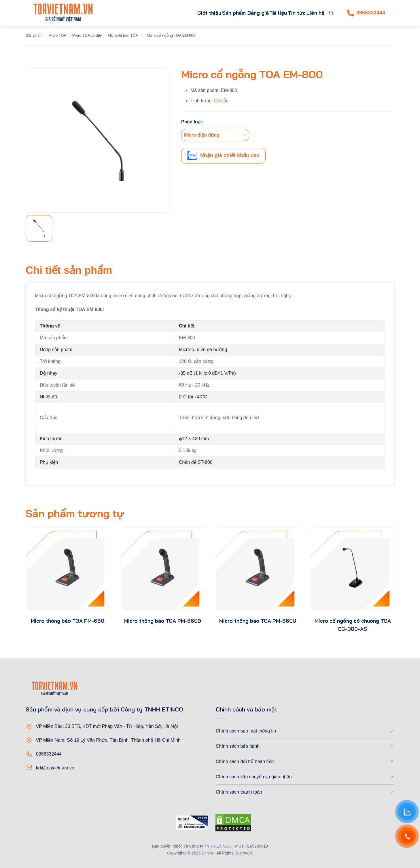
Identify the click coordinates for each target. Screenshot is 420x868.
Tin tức (288, 13)
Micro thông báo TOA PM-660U (258, 621)
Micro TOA (57, 35)
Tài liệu (264, 13)
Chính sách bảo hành (238, 746)
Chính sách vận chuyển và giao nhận (254, 777)
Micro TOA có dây (87, 35)
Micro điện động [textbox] (202, 135)
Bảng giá (239, 13)
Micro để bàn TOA (123, 35)
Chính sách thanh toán (239, 792)
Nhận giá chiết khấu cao (223, 156)
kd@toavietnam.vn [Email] (55, 768)
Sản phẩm (202, 13)
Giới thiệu (171, 13)
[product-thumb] (67, 568)
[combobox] (215, 135)
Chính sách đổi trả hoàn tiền (245, 761)
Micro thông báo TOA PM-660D (163, 621)
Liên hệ (313, 13)
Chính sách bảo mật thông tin (246, 731)
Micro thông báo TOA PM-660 (68, 621)
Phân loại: (192, 122)
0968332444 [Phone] (366, 13)
